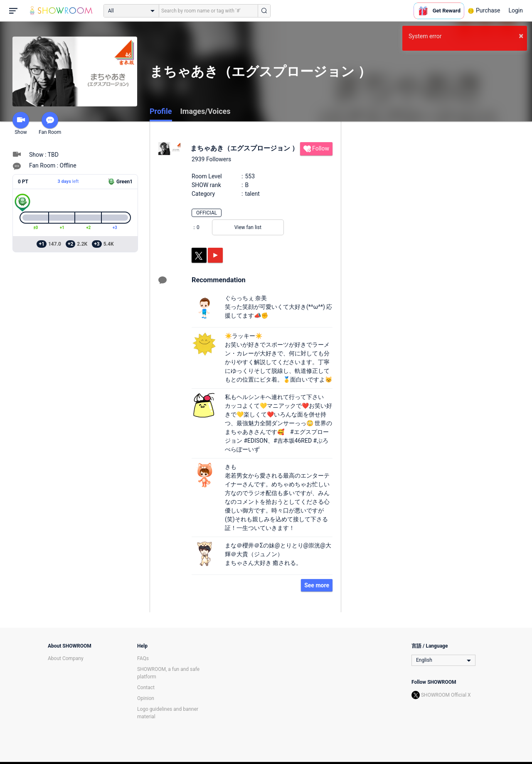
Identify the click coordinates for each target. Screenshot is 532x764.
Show (21, 123)
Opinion (146, 698)
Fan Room (50, 123)
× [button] (521, 36)
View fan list (248, 227)
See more (317, 585)
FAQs (143, 658)
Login (516, 10)
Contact (146, 688)
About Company (66, 658)
